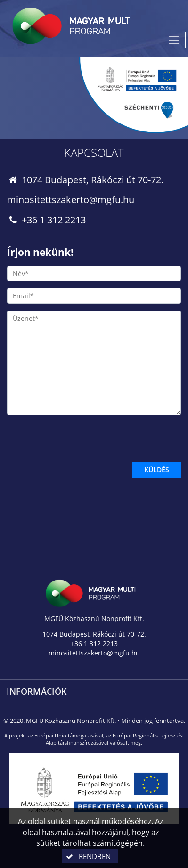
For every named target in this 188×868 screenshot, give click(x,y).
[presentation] (79, 440)
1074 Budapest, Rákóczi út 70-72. (85, 180)
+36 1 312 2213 (46, 220)
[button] (90, 856)
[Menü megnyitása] (174, 40)
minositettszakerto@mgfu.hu (71, 200)
